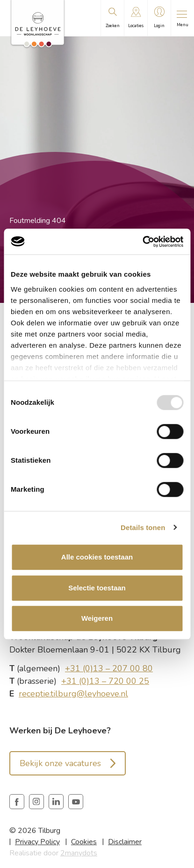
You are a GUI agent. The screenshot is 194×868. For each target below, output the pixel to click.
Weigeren (97, 618)
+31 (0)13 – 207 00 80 (109, 668)
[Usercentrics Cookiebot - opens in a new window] (142, 242)
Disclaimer (125, 842)
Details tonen (143, 527)
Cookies (84, 842)
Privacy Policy (37, 842)
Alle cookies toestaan (97, 557)
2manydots (79, 853)
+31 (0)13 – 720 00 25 (105, 681)
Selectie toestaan (97, 588)
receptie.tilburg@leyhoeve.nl (73, 694)
